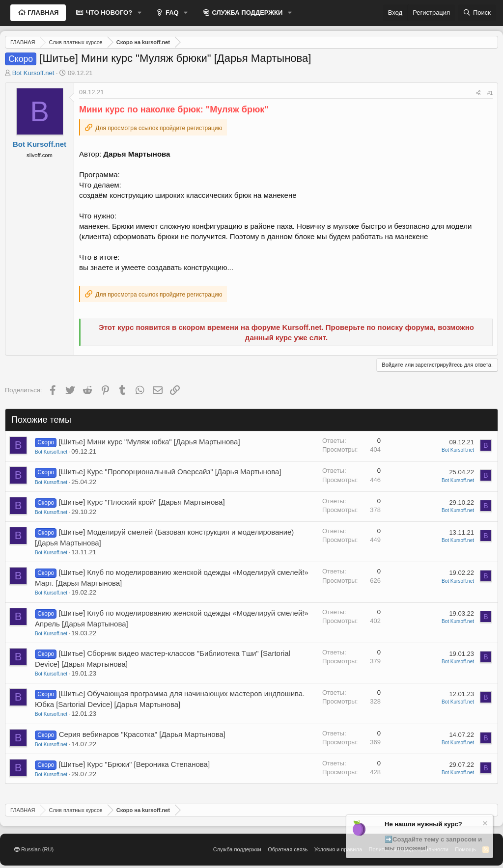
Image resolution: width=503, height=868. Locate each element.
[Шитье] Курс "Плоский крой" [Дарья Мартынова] (142, 502)
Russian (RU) (34, 849)
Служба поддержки (237, 849)
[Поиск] (477, 13)
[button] (140, 13)
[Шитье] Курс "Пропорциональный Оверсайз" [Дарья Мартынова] (170, 472)
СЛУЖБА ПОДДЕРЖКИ (247, 13)
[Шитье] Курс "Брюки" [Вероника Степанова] (134, 764)
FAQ (171, 13)
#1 (490, 93)
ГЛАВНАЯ (42, 13)
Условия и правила (338, 849)
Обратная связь (288, 849)
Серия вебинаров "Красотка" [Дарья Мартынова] (142, 734)
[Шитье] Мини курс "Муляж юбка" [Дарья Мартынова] (150, 442)
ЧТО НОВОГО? (108, 13)
